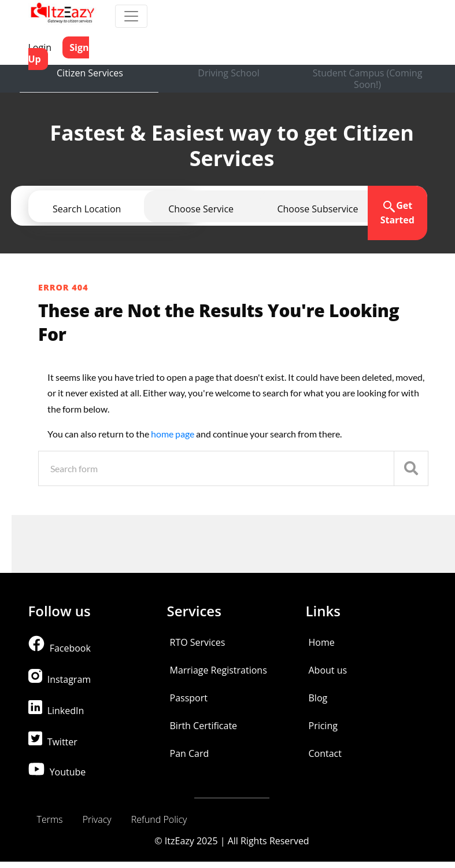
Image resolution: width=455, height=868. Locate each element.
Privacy (97, 819)
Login (40, 47)
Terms (50, 819)
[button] (317, 209)
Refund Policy (159, 819)
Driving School (228, 73)
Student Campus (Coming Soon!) (368, 79)
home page (173, 434)
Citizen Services (90, 73)
